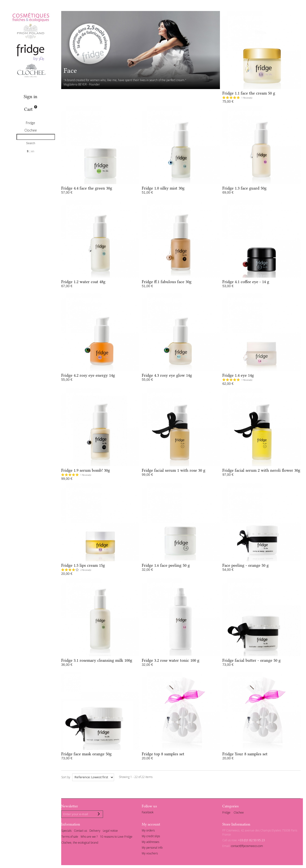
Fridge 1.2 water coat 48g (83, 282)
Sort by (66, 777)
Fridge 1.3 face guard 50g (244, 188)
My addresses (150, 843)
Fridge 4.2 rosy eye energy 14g (88, 375)
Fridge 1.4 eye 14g (238, 375)
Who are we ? (89, 837)
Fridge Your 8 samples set (245, 754)
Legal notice (110, 832)
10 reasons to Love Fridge (116, 837)
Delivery (95, 832)
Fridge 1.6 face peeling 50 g (166, 565)
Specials (66, 832)
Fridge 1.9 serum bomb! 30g (86, 470)
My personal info (152, 848)
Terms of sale (70, 837)
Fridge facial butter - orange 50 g (251, 660)
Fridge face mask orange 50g (86, 754)
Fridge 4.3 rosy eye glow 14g (167, 375)
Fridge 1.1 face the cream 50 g (249, 93)
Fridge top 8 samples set (163, 754)
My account (151, 825)
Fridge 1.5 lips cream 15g (83, 565)
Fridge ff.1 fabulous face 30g (167, 282)
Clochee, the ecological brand (80, 843)
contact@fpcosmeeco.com (247, 847)
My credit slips (151, 837)
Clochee (31, 130)
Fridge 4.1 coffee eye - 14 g (246, 282)
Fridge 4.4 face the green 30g (87, 188)
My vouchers (150, 854)
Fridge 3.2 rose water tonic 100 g (171, 660)
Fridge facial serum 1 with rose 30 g (174, 470)
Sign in (30, 97)
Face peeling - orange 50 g (246, 565)
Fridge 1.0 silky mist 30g (163, 188)
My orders (148, 831)
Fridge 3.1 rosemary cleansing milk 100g (97, 660)
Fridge (30, 123)
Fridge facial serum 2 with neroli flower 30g (261, 470)
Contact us (80, 832)
